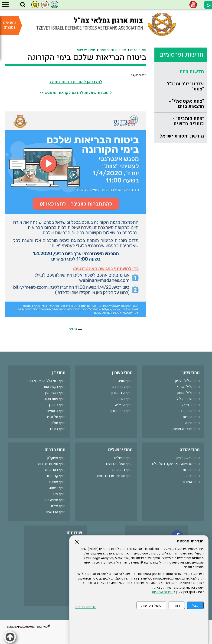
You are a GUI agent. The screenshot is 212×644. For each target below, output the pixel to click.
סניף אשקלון (56, 458)
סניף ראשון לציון (188, 458)
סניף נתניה (125, 381)
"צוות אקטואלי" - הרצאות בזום (186, 104)
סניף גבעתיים (56, 411)
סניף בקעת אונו (55, 387)
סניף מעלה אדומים (119, 464)
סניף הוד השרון (122, 393)
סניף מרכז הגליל (188, 399)
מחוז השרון (122, 373)
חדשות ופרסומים (181, 55)
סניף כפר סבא (122, 387)
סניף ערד (59, 494)
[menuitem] (181, 72)
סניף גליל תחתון (188, 393)
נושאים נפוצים (9, 25)
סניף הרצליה (124, 405)
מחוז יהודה (190, 450)
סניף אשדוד (191, 482)
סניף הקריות (191, 417)
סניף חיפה (192, 423)
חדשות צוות (192, 72)
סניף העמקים (190, 411)
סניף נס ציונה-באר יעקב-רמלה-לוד (175, 464)
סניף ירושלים (123, 458)
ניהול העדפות (151, 605)
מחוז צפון (191, 373)
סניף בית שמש (122, 470)
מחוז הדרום (55, 450)
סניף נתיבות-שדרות (52, 464)
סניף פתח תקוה (55, 399)
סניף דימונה (57, 488)
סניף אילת (58, 506)
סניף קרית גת (56, 476)
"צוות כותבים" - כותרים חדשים (188, 121)
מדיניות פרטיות (86, 607)
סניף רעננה (125, 399)
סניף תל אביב (56, 417)
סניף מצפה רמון (55, 500)
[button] (23, 5)
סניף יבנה (193, 476)
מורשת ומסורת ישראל (182, 136)
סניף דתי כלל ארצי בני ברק (46, 381)
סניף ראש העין (55, 393)
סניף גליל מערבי (188, 387)
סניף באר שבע (55, 470)
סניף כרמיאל (191, 405)
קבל (195, 605)
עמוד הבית (138, 50)
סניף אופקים (56, 482)
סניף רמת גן (57, 405)
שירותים (74, 533)
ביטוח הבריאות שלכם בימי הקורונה (87, 58)
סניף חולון (58, 423)
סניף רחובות (191, 470)
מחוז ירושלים (120, 450)
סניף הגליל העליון (187, 381)
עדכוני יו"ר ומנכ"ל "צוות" (185, 86)
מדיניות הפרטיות (163, 592)
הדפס (73, 329)
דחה (177, 605)
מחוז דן (59, 373)
